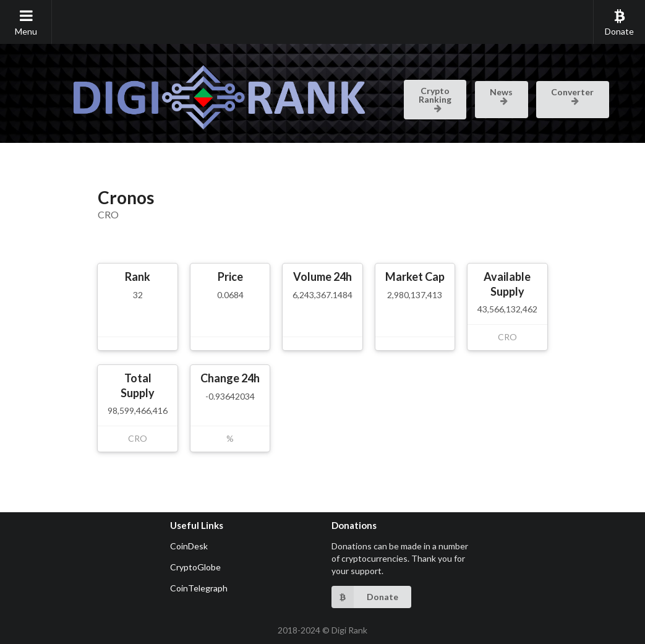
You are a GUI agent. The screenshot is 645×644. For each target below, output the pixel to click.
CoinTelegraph (199, 588)
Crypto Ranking (435, 98)
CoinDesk (189, 546)
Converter (572, 95)
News (501, 95)
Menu (26, 22)
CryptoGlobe (195, 567)
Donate (619, 22)
